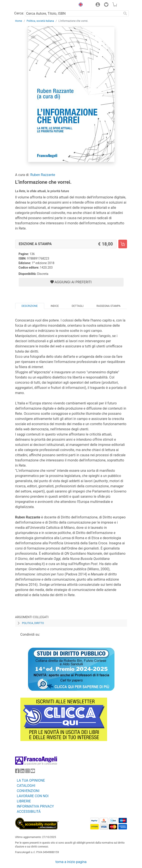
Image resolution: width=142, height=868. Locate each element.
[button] (80, 5)
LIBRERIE (24, 801)
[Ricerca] (125, 13)
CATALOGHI (26, 786)
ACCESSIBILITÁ (29, 812)
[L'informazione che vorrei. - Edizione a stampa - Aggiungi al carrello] (123, 244)
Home (19, 21)
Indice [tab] (55, 306)
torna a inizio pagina (71, 862)
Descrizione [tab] (29, 306)
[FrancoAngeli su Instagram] (28, 772)
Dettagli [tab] (78, 306)
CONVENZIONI (28, 791)
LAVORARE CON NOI (33, 796)
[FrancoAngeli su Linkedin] (22, 772)
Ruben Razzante (43, 175)
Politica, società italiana (40, 21)
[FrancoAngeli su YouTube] (33, 772)
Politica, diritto (33, 623)
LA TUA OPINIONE (31, 780)
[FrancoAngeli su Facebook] (17, 772)
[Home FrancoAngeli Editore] (30, 5)
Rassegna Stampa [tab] (109, 306)
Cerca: (19, 13)
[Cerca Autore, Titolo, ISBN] (73, 13)
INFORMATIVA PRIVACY (35, 806)
